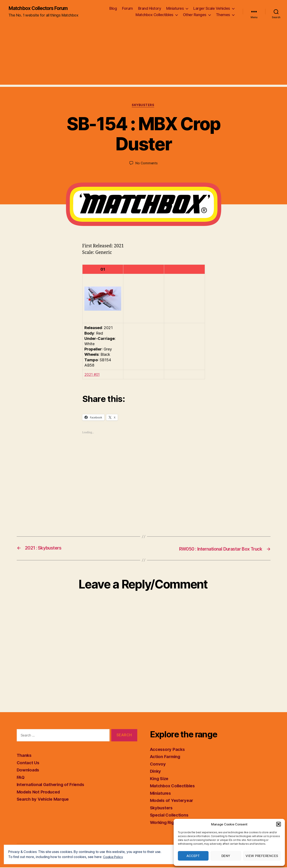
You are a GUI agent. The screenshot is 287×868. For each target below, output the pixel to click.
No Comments (146, 164)
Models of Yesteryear (173, 801)
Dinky (156, 772)
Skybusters (144, 106)
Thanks (25, 756)
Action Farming (166, 757)
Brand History (150, 9)
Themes (223, 15)
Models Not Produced (40, 792)
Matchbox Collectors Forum (41, 8)
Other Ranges (195, 15)
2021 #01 (93, 375)
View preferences (262, 856)
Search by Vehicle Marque (45, 800)
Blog (113, 9)
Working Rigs (164, 823)
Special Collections (170, 816)
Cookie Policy (114, 857)
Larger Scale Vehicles (212, 9)
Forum (127, 9)
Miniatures (175, 9)
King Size (160, 779)
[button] (279, 824)
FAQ (21, 778)
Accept (193, 856)
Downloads (29, 770)
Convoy (158, 764)
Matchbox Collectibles (154, 15)
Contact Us (28, 763)
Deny (226, 856)
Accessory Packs (168, 750)
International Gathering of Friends (52, 785)
